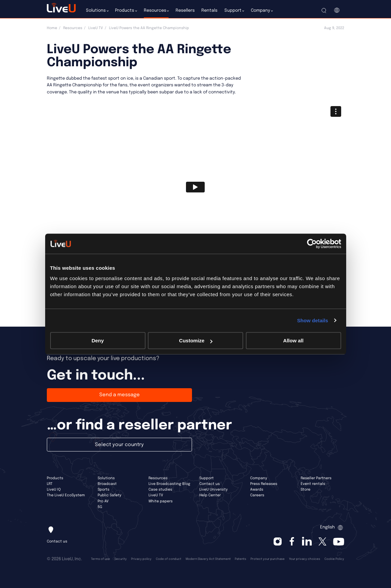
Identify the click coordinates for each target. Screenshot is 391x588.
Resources (73, 28)
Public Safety (110, 495)
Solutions (106, 478)
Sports (104, 490)
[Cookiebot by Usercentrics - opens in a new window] (312, 244)
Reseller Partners (316, 478)
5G (100, 507)
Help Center (210, 495)
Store (306, 490)
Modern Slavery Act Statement (208, 559)
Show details (313, 320)
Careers (257, 495)
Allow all (294, 341)
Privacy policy (141, 559)
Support (207, 478)
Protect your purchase (268, 559)
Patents (240, 559)
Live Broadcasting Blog (169, 484)
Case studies (160, 490)
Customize (196, 341)
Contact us (210, 484)
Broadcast (107, 484)
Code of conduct (169, 559)
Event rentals (313, 484)
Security (121, 559)
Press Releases (264, 484)
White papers (161, 501)
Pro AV (103, 501)
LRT (50, 484)
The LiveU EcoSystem (66, 495)
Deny (98, 341)
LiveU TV (96, 28)
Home (52, 28)
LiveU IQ (54, 490)
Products (55, 478)
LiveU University (214, 490)
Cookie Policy (334, 559)
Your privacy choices (305, 559)
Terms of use (101, 559)
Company (259, 478)
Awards (257, 490)
